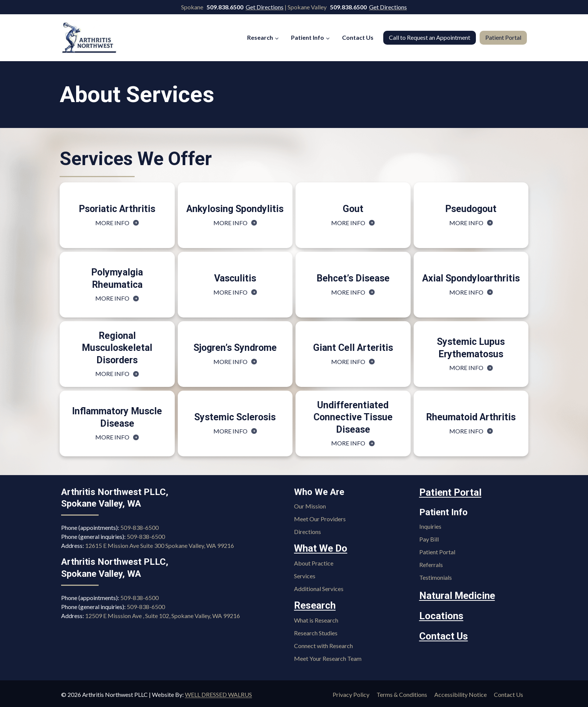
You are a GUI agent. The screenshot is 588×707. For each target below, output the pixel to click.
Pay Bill (429, 538)
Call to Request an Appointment (430, 37)
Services (305, 575)
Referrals (431, 564)
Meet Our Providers (320, 519)
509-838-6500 (139, 528)
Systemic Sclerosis (235, 417)
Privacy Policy (351, 693)
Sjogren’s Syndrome (235, 348)
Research (313, 604)
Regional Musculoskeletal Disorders (117, 348)
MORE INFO (117, 223)
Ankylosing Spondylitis (235, 209)
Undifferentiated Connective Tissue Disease (353, 417)
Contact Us (358, 37)
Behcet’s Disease (353, 278)
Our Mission (310, 506)
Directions (307, 532)
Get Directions (265, 7)
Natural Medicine (454, 594)
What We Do (319, 548)
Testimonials (436, 577)
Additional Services (319, 588)
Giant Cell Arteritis (353, 348)
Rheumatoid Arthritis (471, 417)
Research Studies (316, 631)
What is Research (316, 618)
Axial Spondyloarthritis (471, 278)
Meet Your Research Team (328, 657)
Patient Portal (503, 37)
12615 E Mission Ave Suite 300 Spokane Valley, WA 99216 (160, 546)
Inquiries (430, 526)
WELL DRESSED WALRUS (218, 693)
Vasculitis (235, 278)
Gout (353, 209)
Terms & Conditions (402, 693)
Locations (440, 614)
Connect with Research (323, 644)
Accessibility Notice (460, 693)
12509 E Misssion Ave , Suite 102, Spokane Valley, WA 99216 (163, 616)
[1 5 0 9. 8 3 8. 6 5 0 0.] (226, 7)
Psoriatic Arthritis (117, 209)
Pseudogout (471, 209)
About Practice (314, 562)
